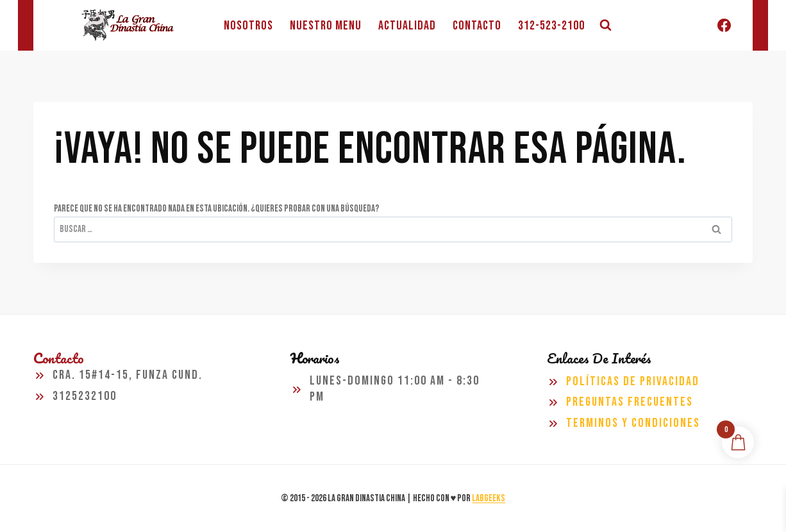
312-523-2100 (551, 26)
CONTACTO (477, 26)
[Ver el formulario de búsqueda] (605, 26)
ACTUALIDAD (407, 26)
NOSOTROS (248, 26)
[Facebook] (724, 26)
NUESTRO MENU (326, 26)
